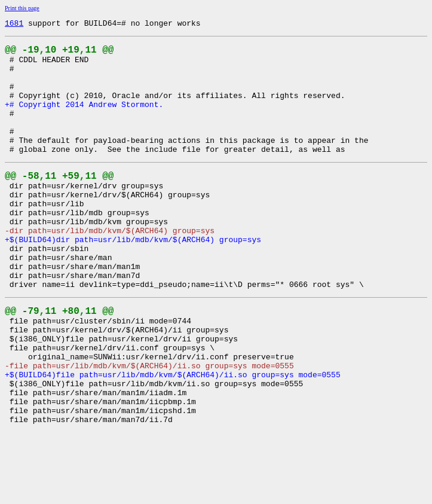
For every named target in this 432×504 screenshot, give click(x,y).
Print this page (22, 8)
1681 (14, 25)
